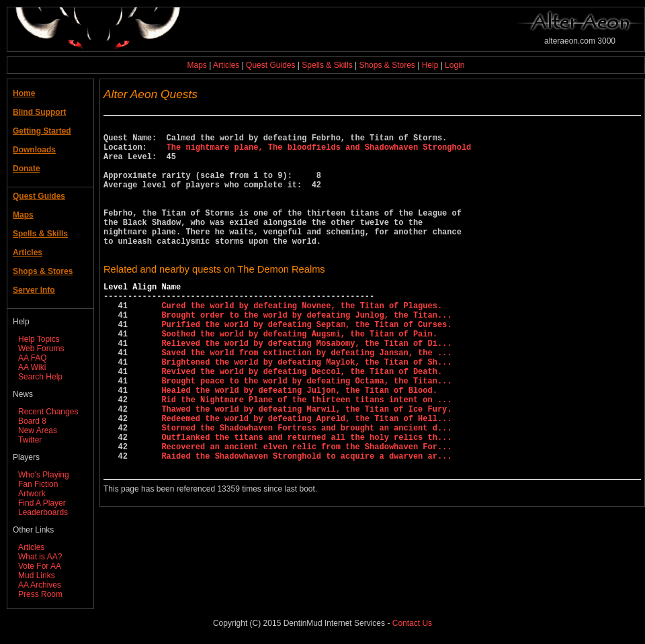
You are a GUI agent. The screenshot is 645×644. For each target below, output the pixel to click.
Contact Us (412, 623)
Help (430, 65)
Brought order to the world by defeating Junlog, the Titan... (306, 351)
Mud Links (37, 576)
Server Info (34, 290)
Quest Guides (270, 65)
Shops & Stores (387, 65)
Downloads (34, 150)
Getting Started (42, 131)
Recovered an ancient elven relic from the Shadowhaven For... (306, 511)
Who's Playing (44, 475)
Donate (27, 169)
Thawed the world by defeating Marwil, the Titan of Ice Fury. (306, 465)
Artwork (32, 494)
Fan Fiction (38, 484)
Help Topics (39, 339)
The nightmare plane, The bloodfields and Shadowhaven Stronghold (319, 153)
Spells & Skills (327, 65)
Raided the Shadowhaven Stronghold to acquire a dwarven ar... (306, 522)
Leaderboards (43, 512)
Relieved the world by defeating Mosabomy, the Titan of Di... (306, 385)
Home (24, 93)
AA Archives (40, 585)
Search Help (40, 377)
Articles (226, 65)
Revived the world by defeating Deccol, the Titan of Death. (302, 419)
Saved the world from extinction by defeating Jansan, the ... (306, 397)
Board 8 (32, 421)
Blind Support (39, 112)
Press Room (40, 594)
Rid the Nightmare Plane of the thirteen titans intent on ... (306, 454)
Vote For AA (40, 566)
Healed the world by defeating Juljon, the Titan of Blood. (299, 442)
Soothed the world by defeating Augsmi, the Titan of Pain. (299, 374)
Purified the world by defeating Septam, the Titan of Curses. (306, 362)
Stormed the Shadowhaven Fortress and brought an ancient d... (306, 488)
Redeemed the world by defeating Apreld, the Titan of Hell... (306, 476)
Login (455, 65)
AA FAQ (33, 358)
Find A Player (42, 503)
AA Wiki (32, 367)
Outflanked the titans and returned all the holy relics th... (306, 499)
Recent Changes (48, 412)
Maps (197, 65)
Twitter (30, 440)
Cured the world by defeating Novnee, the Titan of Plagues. (302, 339)
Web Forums (41, 349)
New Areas (38, 430)
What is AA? (40, 557)
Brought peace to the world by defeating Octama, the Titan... (306, 431)
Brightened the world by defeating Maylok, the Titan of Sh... (306, 408)
